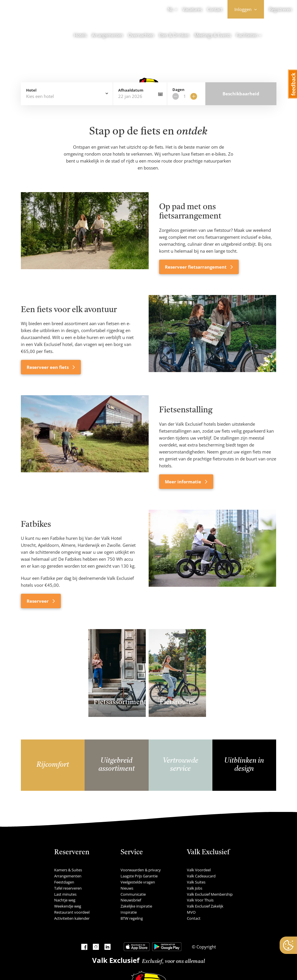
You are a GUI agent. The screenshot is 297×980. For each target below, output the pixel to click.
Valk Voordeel (199, 870)
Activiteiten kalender (72, 918)
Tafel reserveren (68, 888)
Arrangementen (107, 35)
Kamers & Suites (68, 870)
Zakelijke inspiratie (136, 906)
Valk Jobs (195, 888)
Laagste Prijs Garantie (139, 876)
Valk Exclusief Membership (210, 894)
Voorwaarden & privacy (141, 870)
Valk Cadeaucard (201, 876)
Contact (215, 9)
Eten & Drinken (174, 35)
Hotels (80, 35)
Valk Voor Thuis (200, 900)
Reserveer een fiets (48, 367)
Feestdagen (64, 882)
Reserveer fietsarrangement (196, 267)
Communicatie (133, 894)
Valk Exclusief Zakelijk (205, 906)
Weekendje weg (68, 906)
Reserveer (38, 601)
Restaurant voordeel (72, 912)
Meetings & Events (213, 35)
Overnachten (141, 35)
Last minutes (65, 894)
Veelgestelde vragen (138, 882)
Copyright (206, 947)
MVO (191, 912)
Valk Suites (196, 882)
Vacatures (192, 9)
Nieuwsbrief (131, 900)
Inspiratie (129, 912)
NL (171, 9)
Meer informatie (184, 482)
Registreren (280, 9)
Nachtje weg (65, 900)
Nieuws (127, 888)
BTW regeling (132, 918)
